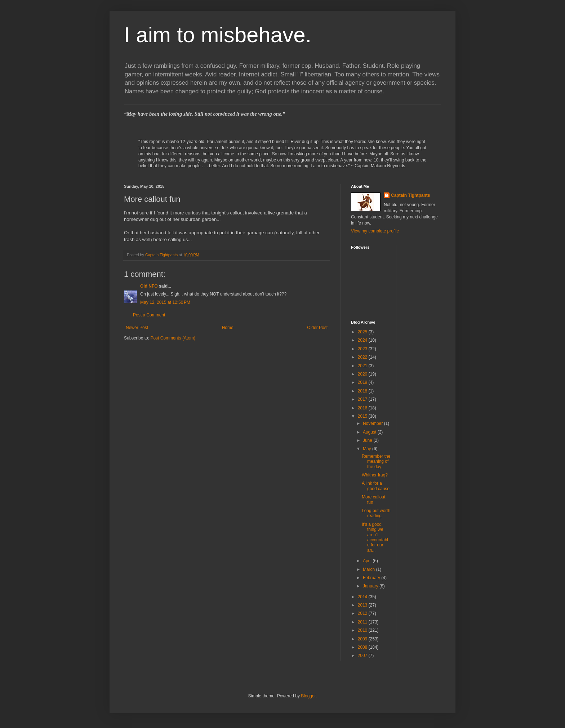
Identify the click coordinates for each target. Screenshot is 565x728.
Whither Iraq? (375, 475)
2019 (363, 382)
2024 (363, 340)
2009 (363, 639)
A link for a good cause (376, 486)
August (370, 432)
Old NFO (149, 286)
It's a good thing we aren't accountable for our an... (375, 537)
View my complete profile (375, 231)
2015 (363, 416)
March (370, 569)
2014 (363, 597)
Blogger (308, 696)
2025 (363, 332)
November (373, 423)
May (368, 449)
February (372, 578)
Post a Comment (149, 315)
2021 (363, 366)
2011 (363, 622)
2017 (363, 399)
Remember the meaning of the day (376, 461)
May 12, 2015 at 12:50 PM (165, 302)
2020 (363, 374)
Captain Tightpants (410, 195)
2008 (363, 647)
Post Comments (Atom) (173, 338)
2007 (363, 656)
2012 (363, 613)
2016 (363, 408)
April (368, 561)
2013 (363, 605)
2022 (363, 357)
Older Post (317, 328)
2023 (363, 349)
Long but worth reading (376, 513)
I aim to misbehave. (218, 35)
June (368, 440)
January (371, 586)
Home (228, 328)
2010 (363, 630)
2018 (363, 391)
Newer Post (137, 328)
